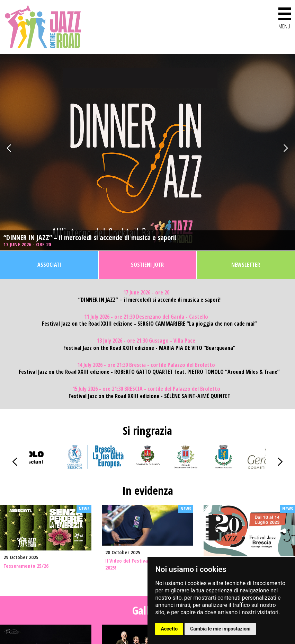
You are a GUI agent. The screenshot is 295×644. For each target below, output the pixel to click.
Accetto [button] (169, 629)
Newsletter (246, 265)
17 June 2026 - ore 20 (28, 244)
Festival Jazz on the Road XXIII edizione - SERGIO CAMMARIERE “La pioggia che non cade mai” (149, 324)
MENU (284, 17)
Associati (49, 265)
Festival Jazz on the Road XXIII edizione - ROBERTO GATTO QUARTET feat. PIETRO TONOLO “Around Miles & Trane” (149, 372)
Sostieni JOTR (147, 265)
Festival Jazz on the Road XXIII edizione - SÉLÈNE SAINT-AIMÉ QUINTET (149, 396)
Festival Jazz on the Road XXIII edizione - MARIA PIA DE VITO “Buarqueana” (149, 348)
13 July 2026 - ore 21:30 (146, 341)
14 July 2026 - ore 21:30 (146, 365)
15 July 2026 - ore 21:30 (146, 389)
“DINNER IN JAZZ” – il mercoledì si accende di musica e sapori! (90, 238)
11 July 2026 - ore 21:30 (146, 317)
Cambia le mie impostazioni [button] (220, 629)
